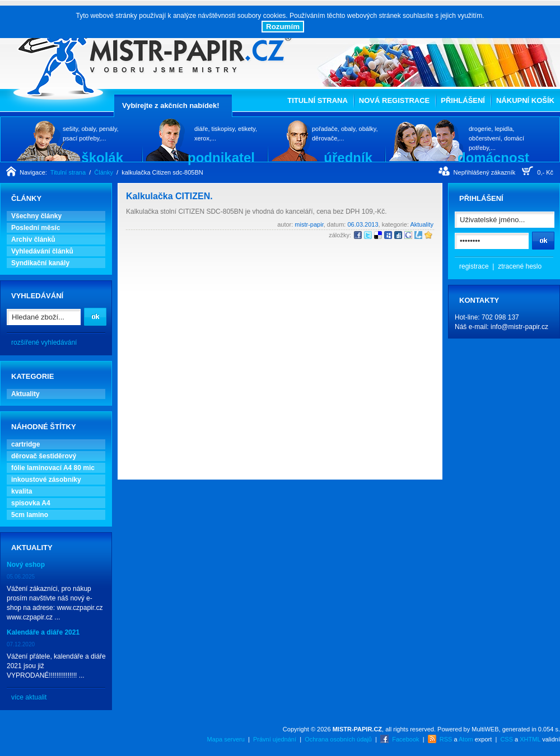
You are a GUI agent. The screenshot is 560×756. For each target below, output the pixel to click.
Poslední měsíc (36, 228)
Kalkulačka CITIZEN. (169, 196)
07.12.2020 (21, 644)
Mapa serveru (226, 739)
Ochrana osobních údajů (338, 739)
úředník (348, 157)
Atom (466, 739)
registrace (474, 266)
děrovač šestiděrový (44, 456)
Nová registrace (394, 100)
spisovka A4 (31, 503)
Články (104, 172)
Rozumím (283, 27)
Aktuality (25, 394)
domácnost (493, 157)
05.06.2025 (21, 577)
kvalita (22, 491)
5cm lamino (30, 515)
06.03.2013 (363, 224)
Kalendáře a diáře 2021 (43, 632)
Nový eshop (26, 565)
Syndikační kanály (40, 263)
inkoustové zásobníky (46, 480)
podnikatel (221, 157)
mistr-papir (309, 224)
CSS (507, 739)
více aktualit (29, 697)
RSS (446, 739)
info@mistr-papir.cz (519, 327)
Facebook (405, 739)
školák (102, 157)
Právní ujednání (275, 739)
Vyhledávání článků (42, 251)
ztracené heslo (520, 266)
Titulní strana (318, 100)
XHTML (530, 739)
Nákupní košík (525, 100)
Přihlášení (463, 100)
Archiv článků (33, 240)
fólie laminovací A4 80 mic (53, 468)
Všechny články (36, 216)
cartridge (25, 444)
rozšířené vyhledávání (44, 342)
